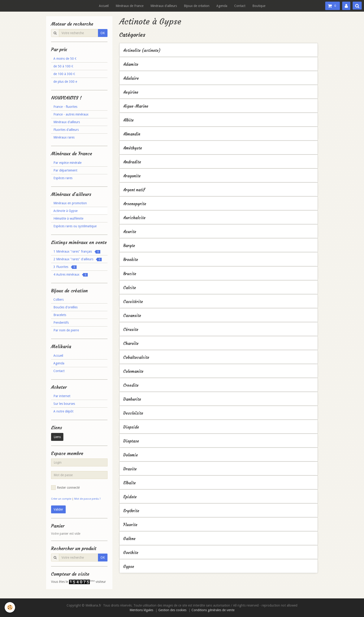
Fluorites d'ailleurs (66, 130)
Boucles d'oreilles (65, 307)
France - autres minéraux (71, 114)
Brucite (130, 274)
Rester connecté (65, 488)
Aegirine (131, 92)
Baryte (129, 246)
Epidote (130, 497)
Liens (57, 437)
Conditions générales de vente (213, 610)
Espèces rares (63, 178)
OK (103, 33)
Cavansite (132, 316)
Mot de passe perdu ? (88, 499)
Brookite (131, 260)
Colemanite (133, 371)
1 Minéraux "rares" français (77, 252)
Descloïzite (133, 413)
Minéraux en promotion (70, 203)
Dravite (130, 469)
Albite (128, 120)
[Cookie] (10, 607)
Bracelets (60, 315)
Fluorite (130, 525)
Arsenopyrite (135, 204)
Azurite (130, 232)
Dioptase (131, 441)
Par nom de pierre (66, 330)
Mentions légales (141, 610)
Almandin (132, 134)
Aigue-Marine (136, 106)
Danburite (132, 399)
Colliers (58, 300)
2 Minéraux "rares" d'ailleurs (78, 259)
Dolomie (131, 455)
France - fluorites (65, 107)
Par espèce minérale (67, 163)
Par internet (62, 396)
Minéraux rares (64, 137)
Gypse (129, 567)
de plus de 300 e (65, 82)
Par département (65, 170)
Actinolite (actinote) (142, 51)
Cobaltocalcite (136, 358)
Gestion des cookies (172, 610)
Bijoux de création (197, 6)
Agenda (222, 6)
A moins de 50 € (65, 59)
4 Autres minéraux (71, 275)
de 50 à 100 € (63, 66)
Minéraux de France (130, 6)
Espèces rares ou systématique (75, 226)
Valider (58, 509)
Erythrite (131, 511)
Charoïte (131, 344)
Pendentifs (61, 323)
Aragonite (132, 176)
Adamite (131, 64)
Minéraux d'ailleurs (164, 6)
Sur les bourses (64, 404)
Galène (129, 539)
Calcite (130, 288)
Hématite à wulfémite (68, 218)
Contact (240, 6)
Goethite (131, 553)
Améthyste (133, 148)
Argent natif (134, 190)
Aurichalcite (134, 218)
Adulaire (131, 78)
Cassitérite (133, 302)
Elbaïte (130, 483)
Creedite (131, 385)
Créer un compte (61, 499)
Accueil (104, 6)
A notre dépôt (63, 411)
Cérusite (131, 330)
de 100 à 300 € (64, 74)
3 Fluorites (65, 267)
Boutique (259, 6)
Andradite (132, 162)
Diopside (131, 427)
